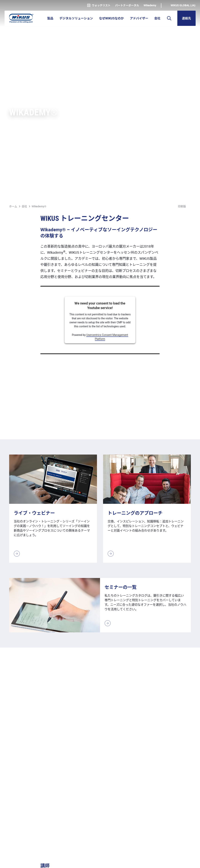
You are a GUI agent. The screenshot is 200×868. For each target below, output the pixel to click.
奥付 (12, 861)
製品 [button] (50, 18)
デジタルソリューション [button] (76, 18)
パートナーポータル (127, 5)
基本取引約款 (55, 861)
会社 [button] (157, 18)
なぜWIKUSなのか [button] (111, 18)
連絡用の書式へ (177, 768)
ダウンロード (94, 861)
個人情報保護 (30, 861)
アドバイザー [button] (139, 18)
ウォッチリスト (99, 5)
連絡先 (186, 18)
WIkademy (150, 5)
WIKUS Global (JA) (183, 5)
